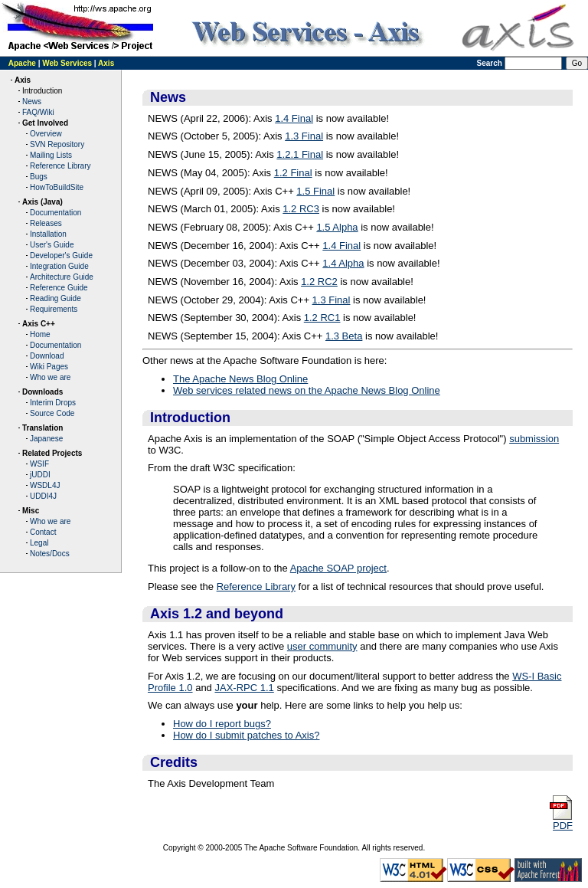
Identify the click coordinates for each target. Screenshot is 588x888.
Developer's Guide (61, 256)
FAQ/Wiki (38, 112)
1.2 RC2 (319, 282)
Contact (43, 532)
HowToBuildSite (57, 187)
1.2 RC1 (322, 318)
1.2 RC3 (301, 209)
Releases (46, 223)
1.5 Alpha (337, 227)
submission (534, 439)
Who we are (50, 377)
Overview (46, 134)
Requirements (54, 309)
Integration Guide (59, 266)
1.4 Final (294, 118)
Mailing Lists (51, 155)
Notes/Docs (50, 554)
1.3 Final (304, 136)
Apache (22, 63)
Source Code (52, 413)
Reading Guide (56, 298)
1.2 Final (293, 173)
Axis (106, 63)
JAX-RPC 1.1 (244, 688)
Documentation (56, 213)
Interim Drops (53, 403)
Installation (48, 234)
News (32, 102)
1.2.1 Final (300, 154)
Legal (39, 543)
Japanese (46, 439)
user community (322, 646)
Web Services (67, 63)
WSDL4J (45, 485)
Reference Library (60, 166)
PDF (560, 821)
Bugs (39, 177)
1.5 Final (315, 191)
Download (47, 356)
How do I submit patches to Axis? (246, 735)
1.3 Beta (344, 336)
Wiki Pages (49, 367)
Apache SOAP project (338, 568)
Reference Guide (59, 288)
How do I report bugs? (222, 724)
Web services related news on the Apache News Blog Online (307, 390)
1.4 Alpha (343, 263)
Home (40, 334)
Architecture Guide (62, 277)
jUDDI (40, 475)
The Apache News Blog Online (240, 379)
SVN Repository (57, 144)
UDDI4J (43, 496)
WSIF (39, 464)
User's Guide (52, 245)
